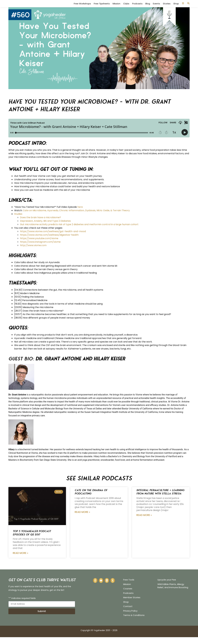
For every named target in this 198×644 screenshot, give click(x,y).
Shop (176, 7)
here (80, 214)
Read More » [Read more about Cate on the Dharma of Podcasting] (82, 519)
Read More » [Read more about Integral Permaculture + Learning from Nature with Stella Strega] (144, 522)
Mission (116, 7)
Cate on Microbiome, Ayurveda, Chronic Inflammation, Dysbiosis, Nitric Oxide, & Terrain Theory (76, 217)
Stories (167, 7)
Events (156, 7)
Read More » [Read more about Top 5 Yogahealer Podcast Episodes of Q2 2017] (20, 560)
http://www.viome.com (33, 252)
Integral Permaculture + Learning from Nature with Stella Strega (160, 499)
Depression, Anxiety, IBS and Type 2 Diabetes (45, 228)
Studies (18, 221)
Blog (148, 7)
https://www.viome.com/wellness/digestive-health (49, 242)
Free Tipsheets (102, 7)
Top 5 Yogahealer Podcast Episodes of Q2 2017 (32, 540)
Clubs (126, 7)
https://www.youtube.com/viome (39, 245)
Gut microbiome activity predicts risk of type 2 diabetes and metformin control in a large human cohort (79, 231)
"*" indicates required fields (22, 605)
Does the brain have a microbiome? (40, 224)
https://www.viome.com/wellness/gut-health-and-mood (53, 238)
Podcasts (137, 7)
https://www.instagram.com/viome (40, 249)
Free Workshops (82, 7)
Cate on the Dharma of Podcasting (91, 499)
